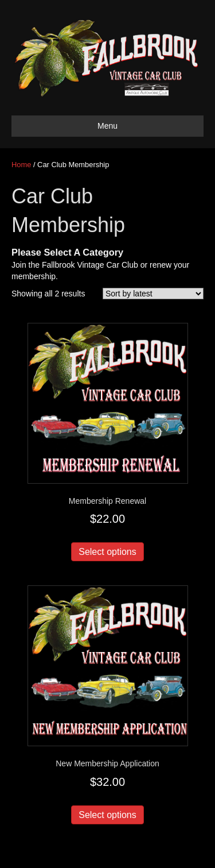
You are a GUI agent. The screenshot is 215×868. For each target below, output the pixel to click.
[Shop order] (153, 294)
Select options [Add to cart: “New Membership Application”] (107, 815)
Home (21, 165)
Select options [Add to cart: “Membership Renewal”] (107, 552)
